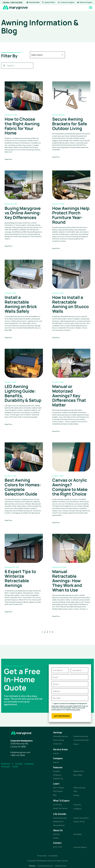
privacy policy (76, 710)
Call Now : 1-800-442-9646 (13, 2)
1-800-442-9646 (18, 755)
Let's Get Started (62, 716)
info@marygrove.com (20, 752)
